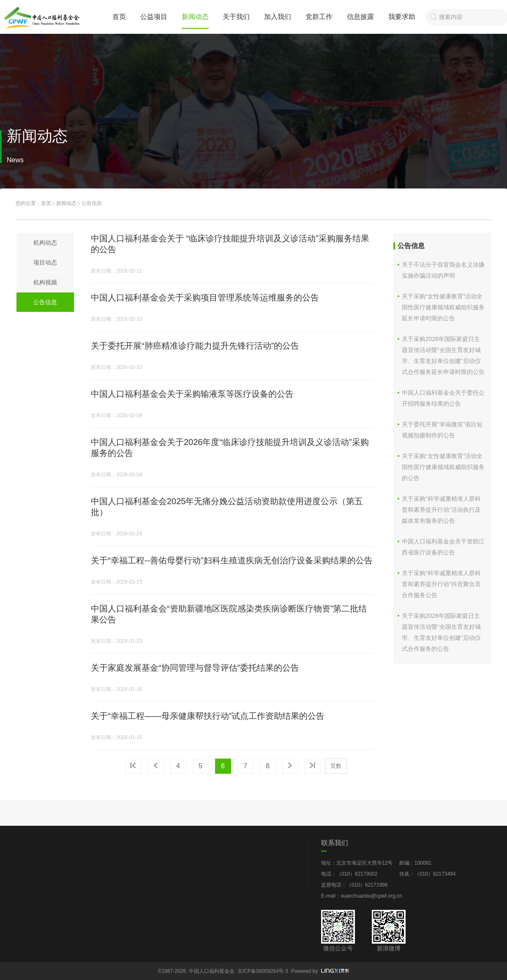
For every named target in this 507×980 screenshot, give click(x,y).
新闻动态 (195, 17)
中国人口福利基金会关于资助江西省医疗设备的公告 (443, 547)
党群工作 (319, 17)
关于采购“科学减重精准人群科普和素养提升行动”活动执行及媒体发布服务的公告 (441, 510)
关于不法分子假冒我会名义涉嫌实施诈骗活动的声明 (443, 270)
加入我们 (278, 17)
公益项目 (154, 17)
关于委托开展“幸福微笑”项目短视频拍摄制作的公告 (442, 430)
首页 (119, 17)
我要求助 (402, 17)
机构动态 (45, 243)
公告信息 (45, 302)
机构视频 (45, 282)
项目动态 (45, 262)
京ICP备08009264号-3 (263, 971)
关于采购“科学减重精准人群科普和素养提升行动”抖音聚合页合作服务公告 (441, 584)
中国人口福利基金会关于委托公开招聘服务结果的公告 (443, 398)
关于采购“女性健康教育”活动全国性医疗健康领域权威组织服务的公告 (443, 467)
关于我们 (236, 17)
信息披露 (360, 17)
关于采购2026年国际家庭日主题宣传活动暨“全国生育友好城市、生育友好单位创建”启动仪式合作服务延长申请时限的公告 (443, 355)
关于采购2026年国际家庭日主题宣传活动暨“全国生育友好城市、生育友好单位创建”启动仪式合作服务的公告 (441, 632)
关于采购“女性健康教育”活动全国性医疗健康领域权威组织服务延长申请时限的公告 (443, 307)
